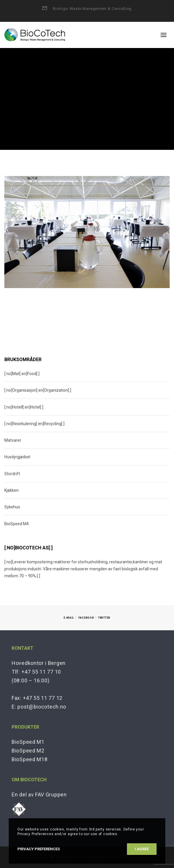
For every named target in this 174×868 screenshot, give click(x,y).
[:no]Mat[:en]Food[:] (22, 374)
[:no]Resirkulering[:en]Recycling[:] (34, 424)
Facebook (86, 618)
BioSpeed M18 (29, 759)
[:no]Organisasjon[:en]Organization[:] (38, 390)
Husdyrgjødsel (17, 457)
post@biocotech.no (42, 707)
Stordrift (12, 474)
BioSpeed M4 (17, 524)
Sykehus (12, 507)
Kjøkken (11, 490)
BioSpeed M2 (28, 751)
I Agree (142, 849)
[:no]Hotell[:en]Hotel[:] (24, 407)
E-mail (69, 618)
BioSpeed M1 (28, 742)
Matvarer (13, 440)
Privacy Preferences (39, 849)
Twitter (104, 618)
